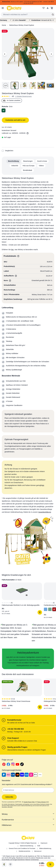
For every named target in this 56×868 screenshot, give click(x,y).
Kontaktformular (14, 720)
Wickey (28, 814)
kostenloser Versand (9, 130)
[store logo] (14, 8)
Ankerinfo (15, 166)
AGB (39, 846)
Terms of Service (41, 802)
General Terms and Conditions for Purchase (22, 848)
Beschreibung (13, 161)
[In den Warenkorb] (40, 612)
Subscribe (9, 797)
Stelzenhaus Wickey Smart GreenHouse (16, 701)
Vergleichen (8, 151)
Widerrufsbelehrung (45, 848)
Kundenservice (28, 819)
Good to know (42, 161)
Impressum (44, 843)
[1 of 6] (21, 695)
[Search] (53, 15)
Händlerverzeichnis (24, 851)
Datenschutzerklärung (27, 846)
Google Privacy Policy (29, 802)
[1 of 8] (21, 601)
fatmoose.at (38, 851)
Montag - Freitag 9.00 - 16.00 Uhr (19, 732)
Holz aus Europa (29, 166)
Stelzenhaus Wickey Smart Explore (22, 25)
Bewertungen (28, 161)
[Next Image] (51, 54)
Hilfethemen (28, 825)
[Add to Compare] (3, 151)
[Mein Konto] (48, 8)
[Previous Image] (5, 54)
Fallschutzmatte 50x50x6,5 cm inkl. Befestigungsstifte (21, 605)
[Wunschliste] (10, 864)
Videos (41, 166)
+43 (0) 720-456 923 (15, 729)
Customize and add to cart (15, 120)
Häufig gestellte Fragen (17, 747)
